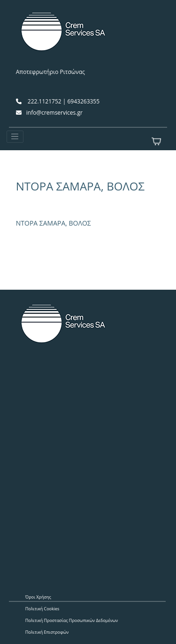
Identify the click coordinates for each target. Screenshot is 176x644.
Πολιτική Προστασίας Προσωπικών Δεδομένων (72, 620)
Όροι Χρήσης (38, 597)
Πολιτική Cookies (42, 609)
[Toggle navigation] (15, 137)
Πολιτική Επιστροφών (47, 632)
